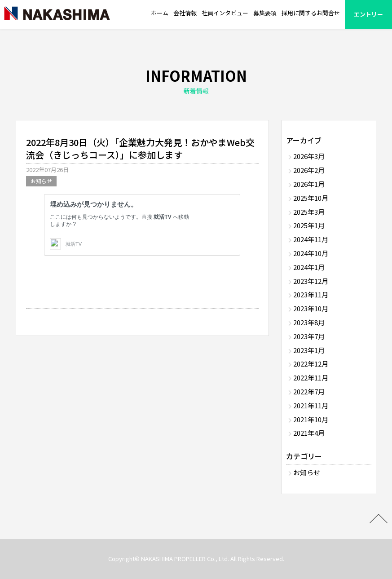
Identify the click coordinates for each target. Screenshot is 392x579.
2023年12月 (311, 281)
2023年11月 (311, 294)
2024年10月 (311, 253)
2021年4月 (309, 433)
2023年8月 (309, 322)
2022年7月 (309, 391)
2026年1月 (309, 184)
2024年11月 (311, 239)
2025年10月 (311, 198)
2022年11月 (311, 378)
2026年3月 (309, 156)
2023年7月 (309, 336)
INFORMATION (196, 81)
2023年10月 (311, 308)
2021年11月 (311, 405)
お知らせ (41, 181)
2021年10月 (311, 419)
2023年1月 (309, 350)
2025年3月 (309, 212)
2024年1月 (309, 267)
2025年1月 (309, 225)
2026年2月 (309, 170)
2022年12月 (311, 364)
